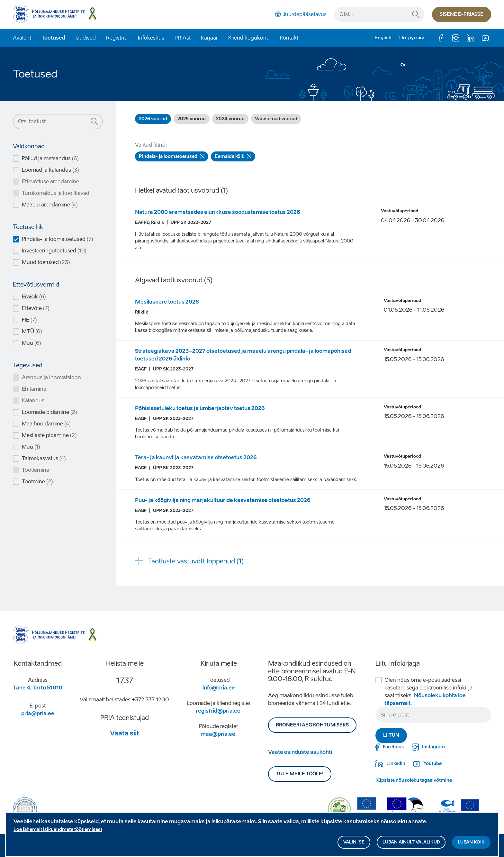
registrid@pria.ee (218, 711)
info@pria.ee (219, 688)
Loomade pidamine (49, 412)
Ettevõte (36, 308)
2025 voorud (192, 119)
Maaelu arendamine (50, 205)
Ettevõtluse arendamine (50, 182)
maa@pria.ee (218, 734)
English (383, 38)
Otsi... (416, 14)
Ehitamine (34, 389)
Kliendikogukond (249, 38)
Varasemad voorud (276, 119)
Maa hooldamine (46, 424)
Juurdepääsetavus (305, 14)
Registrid (117, 38)
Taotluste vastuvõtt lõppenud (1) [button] (196, 561)
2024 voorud (230, 119)
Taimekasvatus (44, 458)
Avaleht (22, 38)
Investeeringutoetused (54, 251)
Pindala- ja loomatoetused (57, 239)
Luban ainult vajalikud (411, 844)
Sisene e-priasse (462, 14)
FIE (29, 320)
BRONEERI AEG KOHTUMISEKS (312, 725)
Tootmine (37, 482)
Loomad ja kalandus (50, 170)
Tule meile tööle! (300, 774)
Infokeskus (151, 38)
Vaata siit (125, 733)
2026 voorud (153, 119)
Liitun (391, 735)
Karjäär (209, 38)
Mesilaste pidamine (49, 435)
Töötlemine (36, 470)
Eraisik (34, 297)
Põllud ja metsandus (50, 158)
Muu (31, 343)
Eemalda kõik (233, 156)
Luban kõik (471, 844)
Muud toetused (46, 262)
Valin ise (354, 844)
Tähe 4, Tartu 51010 (38, 688)
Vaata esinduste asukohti (300, 752)
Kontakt (289, 38)
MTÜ (32, 331)
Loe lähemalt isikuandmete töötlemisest (58, 832)
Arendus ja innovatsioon (51, 377)
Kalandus (33, 401)
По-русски (412, 38)
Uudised (86, 38)
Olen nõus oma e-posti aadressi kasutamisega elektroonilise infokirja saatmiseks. (428, 692)
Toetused (53, 38)
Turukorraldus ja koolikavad (56, 193)
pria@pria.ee (38, 713)
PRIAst (183, 38)
